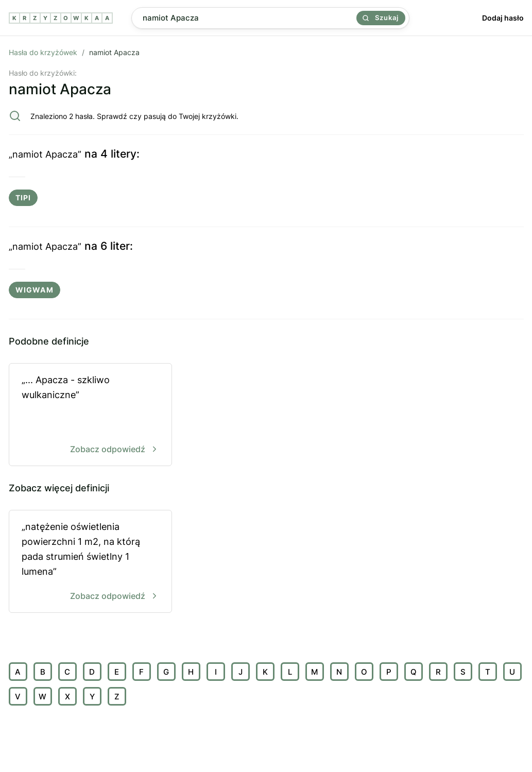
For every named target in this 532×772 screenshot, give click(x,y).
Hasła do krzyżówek (43, 52)
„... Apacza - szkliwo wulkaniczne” (90, 415)
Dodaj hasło (503, 18)
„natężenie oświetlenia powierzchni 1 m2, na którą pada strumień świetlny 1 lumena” (90, 562)
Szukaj (381, 18)
